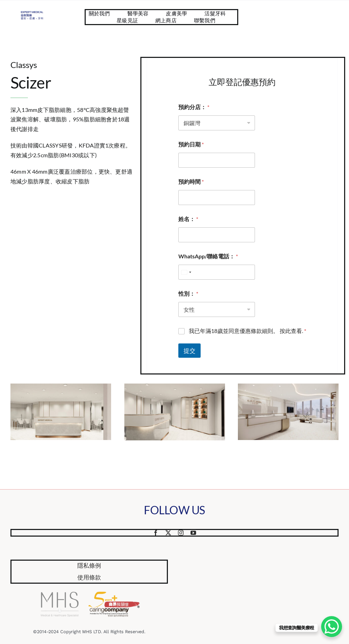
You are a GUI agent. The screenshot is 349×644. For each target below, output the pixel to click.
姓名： (188, 219)
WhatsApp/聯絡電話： (208, 256)
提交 (189, 351)
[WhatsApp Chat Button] (332, 627)
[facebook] (156, 533)
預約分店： (194, 107)
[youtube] (193, 533)
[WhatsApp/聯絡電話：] (217, 272)
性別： (188, 293)
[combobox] (186, 272)
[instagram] (181, 533)
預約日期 (191, 144)
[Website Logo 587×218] (32, 14)
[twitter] (168, 533)
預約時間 (191, 181)
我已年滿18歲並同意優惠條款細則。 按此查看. (247, 331)
